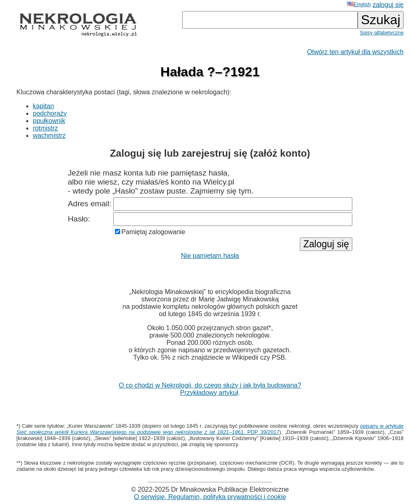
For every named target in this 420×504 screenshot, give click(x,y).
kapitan (43, 106)
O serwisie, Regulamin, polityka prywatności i (210, 497)
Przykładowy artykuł (209, 393)
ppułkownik (49, 121)
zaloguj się (388, 5)
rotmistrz (45, 128)
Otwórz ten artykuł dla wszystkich (355, 52)
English (359, 4)
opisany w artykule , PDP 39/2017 (210, 429)
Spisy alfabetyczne (382, 33)
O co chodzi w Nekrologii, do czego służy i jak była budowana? (210, 385)
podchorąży (50, 113)
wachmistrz (49, 136)
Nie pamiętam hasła (210, 256)
